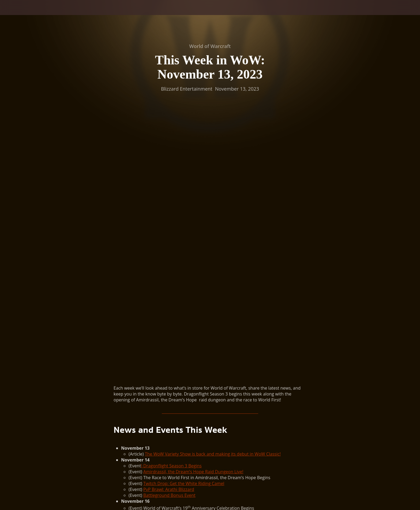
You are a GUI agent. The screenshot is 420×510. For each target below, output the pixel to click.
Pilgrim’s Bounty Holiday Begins (175, 285)
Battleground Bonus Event (169, 243)
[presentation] (24, 14)
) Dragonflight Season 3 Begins (171, 213)
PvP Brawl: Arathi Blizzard (169, 237)
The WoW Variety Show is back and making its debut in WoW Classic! (213, 201)
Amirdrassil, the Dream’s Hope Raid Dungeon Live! (193, 219)
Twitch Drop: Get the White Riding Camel (184, 231)
